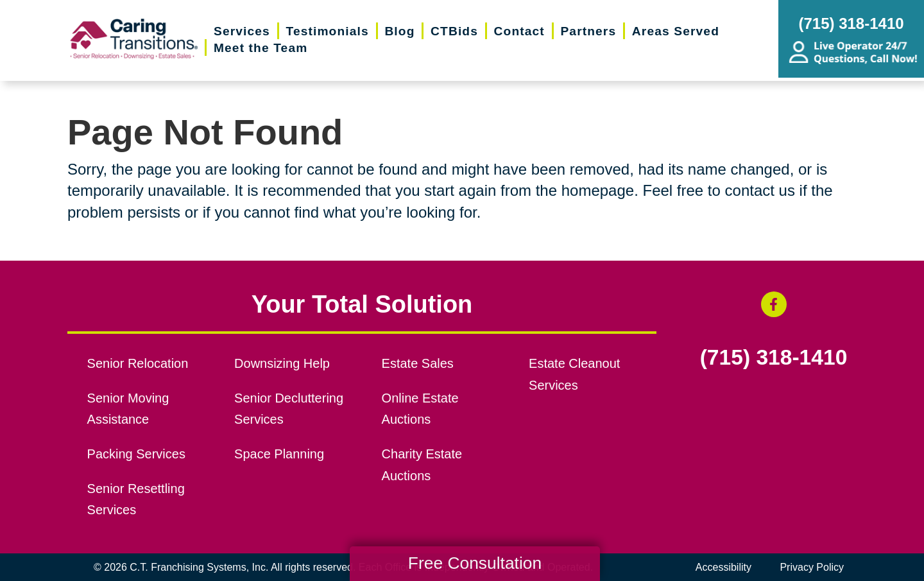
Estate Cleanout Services (574, 374)
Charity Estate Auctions (422, 465)
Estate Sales (418, 363)
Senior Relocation (138, 363)
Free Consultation (475, 563)
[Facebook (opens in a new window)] (774, 304)
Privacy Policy (812, 567)
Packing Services (136, 454)
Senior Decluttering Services (289, 409)
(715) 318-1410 (774, 358)
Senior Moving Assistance (128, 409)
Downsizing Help (282, 363)
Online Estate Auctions (420, 409)
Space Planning (279, 454)
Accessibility (723, 567)
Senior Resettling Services (136, 499)
